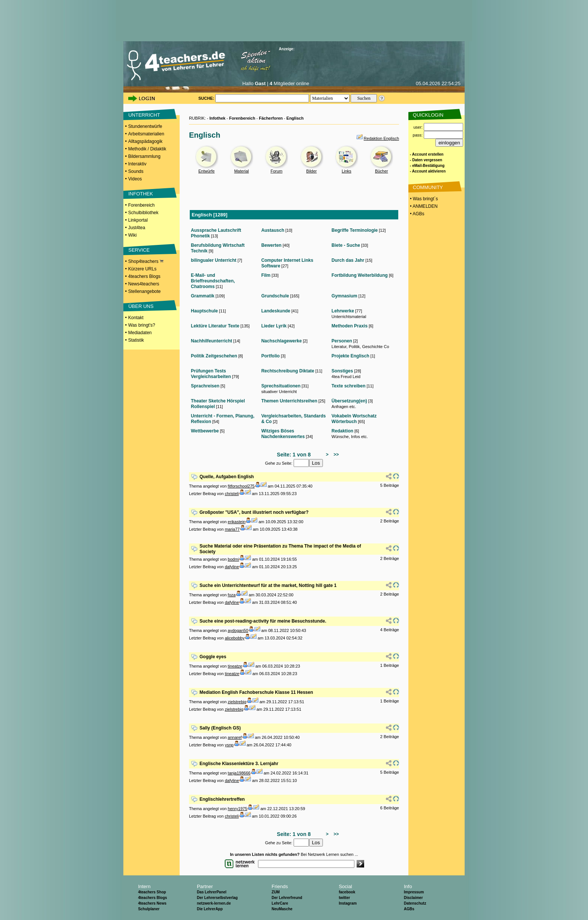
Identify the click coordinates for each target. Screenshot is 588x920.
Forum (276, 171)
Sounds (136, 171)
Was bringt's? (142, 325)
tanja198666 (239, 773)
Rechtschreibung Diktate (288, 371)
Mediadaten (140, 333)
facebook (347, 892)
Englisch (295, 118)
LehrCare (280, 903)
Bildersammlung (144, 156)
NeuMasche (282, 909)
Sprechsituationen (281, 386)
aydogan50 (238, 630)
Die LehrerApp (210, 909)
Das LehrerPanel (212, 892)
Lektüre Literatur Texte (215, 326)
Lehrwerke (343, 311)
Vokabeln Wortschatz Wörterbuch (354, 419)
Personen (342, 341)
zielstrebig (237, 702)
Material (241, 171)
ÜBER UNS (141, 306)
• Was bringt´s (423, 199)
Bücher (382, 171)
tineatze (235, 666)
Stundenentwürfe (145, 126)
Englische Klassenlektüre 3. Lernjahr (239, 764)
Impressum (414, 892)
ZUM (276, 892)
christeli (232, 494)
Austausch (273, 230)
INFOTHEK (141, 194)
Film (266, 275)
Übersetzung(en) (349, 401)
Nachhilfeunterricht (211, 341)
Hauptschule (204, 311)
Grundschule (275, 296)
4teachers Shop (152, 892)
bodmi (233, 559)
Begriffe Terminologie (355, 230)
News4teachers (144, 284)
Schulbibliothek (143, 213)
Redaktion (342, 431)
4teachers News (152, 903)
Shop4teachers (146, 261)
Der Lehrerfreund (287, 898)
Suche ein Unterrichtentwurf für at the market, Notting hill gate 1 (268, 585)
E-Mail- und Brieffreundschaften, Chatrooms (213, 281)
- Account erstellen (427, 154)
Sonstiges (342, 371)
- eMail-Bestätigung (427, 166)
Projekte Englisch (350, 356)
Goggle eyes (213, 657)
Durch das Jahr (348, 260)
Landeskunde (276, 311)
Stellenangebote (145, 291)
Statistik (136, 340)
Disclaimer (413, 898)
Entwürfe (206, 171)
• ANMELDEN (423, 206)
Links (346, 171)
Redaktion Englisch (381, 138)
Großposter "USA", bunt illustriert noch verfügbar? (254, 512)
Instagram (348, 903)
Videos (135, 179)
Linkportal (138, 220)
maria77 (232, 529)
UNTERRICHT (144, 115)
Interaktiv (137, 164)
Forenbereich (142, 205)
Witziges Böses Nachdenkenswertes (283, 434)
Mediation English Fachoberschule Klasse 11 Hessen (256, 692)
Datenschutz (415, 903)
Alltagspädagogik (145, 141)
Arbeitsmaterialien (146, 134)
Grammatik (203, 296)
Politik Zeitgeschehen (214, 356)
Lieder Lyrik (274, 326)
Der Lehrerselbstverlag (217, 898)
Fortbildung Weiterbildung (360, 275)
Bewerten (271, 245)
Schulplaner (149, 909)
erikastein (236, 522)
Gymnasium (344, 296)
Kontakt (136, 318)
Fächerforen (271, 118)
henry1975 (237, 809)
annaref (235, 737)
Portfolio (271, 356)
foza (232, 595)
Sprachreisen (205, 386)
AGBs (409, 909)
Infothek (217, 118)
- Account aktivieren (428, 171)
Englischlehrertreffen (222, 799)
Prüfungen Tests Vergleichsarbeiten (211, 374)
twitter (344, 898)
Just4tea (137, 228)
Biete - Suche (346, 245)
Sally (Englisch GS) (220, 728)
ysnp (229, 745)
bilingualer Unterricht (214, 260)
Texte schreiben (348, 386)
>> (335, 455)
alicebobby (235, 638)
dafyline (232, 567)
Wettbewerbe (205, 431)
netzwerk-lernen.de (214, 903)
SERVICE (139, 250)
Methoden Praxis (349, 326)
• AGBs (417, 214)
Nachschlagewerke (282, 341)
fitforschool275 (241, 486)
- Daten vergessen (426, 160)
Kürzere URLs (142, 269)
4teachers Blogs (144, 276)
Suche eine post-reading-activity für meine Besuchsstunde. (263, 621)
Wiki (133, 235)
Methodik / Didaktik (147, 149)
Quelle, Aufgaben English (227, 477)
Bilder (312, 171)
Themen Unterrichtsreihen (289, 401)
